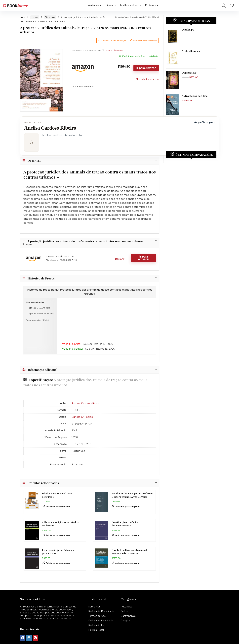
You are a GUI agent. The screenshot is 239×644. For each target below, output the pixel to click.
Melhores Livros (130, 5)
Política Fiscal (96, 630)
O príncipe (188, 30)
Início (23, 17)
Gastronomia (128, 616)
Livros (109, 5)
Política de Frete (98, 625)
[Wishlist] (232, 6)
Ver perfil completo (204, 122)
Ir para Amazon (146, 68)
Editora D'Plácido (82, 417)
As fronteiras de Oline (195, 96)
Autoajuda (127, 607)
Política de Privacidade (101, 611)
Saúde (124, 611)
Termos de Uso (97, 616)
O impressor (189, 73)
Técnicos (50, 17)
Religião (125, 621)
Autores (93, 5)
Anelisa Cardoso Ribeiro (86, 403)
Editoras (150, 5)
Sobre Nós (94, 607)
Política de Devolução (101, 621)
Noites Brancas (191, 51)
